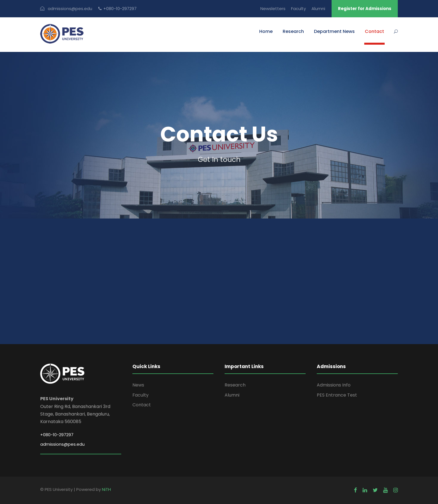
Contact (374, 31)
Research (293, 31)
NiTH (106, 489)
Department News (334, 31)
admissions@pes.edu (70, 9)
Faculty (298, 9)
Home (266, 31)
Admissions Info (334, 385)
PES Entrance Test (337, 395)
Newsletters (273, 9)
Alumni (318, 9)
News (138, 385)
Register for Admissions (365, 9)
